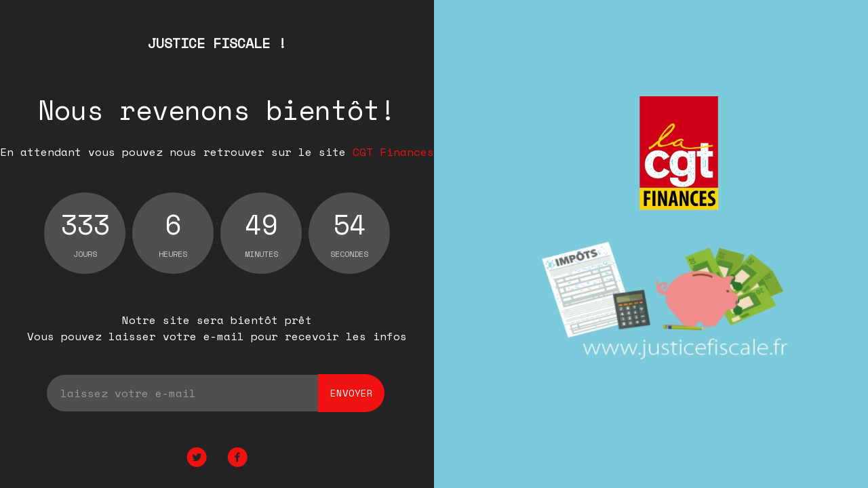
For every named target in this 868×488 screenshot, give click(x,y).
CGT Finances (393, 152)
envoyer (352, 393)
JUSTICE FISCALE (217, 43)
